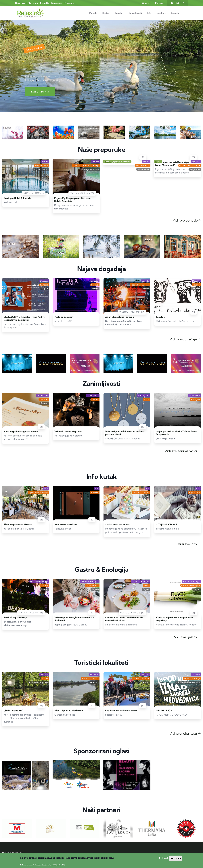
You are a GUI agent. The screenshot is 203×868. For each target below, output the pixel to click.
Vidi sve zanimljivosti (183, 451)
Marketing (33, 3)
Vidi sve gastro (187, 637)
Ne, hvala (176, 858)
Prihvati (163, 858)
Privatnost (69, 3)
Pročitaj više (59, 865)
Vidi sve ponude (187, 220)
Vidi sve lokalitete (185, 733)
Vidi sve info (189, 544)
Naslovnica (20, 3)
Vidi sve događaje (185, 339)
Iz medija (45, 3)
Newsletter (57, 3)
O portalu (147, 3)
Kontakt (159, 3)
